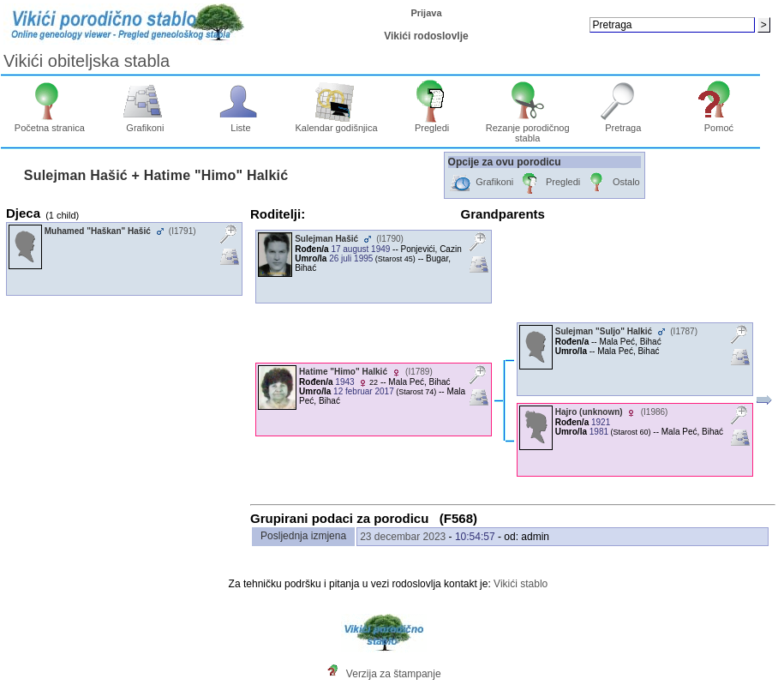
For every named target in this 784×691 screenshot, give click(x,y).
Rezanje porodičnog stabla (528, 129)
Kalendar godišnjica (337, 123)
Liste (241, 123)
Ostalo (612, 183)
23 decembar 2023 (403, 537)
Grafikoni (145, 123)
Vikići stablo (521, 584)
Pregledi (432, 123)
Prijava (426, 13)
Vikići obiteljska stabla (87, 61)
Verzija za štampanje (394, 674)
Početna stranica (50, 123)
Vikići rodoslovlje (426, 36)
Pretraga (623, 123)
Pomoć (719, 123)
